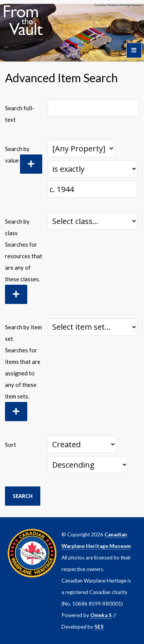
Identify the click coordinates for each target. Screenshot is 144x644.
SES (99, 627)
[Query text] (93, 189)
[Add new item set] (16, 412)
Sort (11, 445)
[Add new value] (31, 164)
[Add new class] (16, 294)
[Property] (81, 149)
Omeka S (101, 615)
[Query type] (93, 169)
